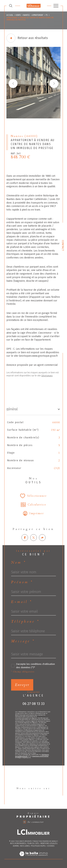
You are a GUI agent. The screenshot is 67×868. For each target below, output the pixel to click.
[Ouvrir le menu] (56, 6)
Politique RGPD (38, 846)
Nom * (19, 563)
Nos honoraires (18, 843)
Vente (18, 15)
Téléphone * (25, 622)
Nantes (26, 15)
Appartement (38, 15)
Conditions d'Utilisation (40, 756)
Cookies (51, 846)
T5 (47, 15)
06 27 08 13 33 (33, 704)
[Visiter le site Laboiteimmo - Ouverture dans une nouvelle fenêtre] (33, 857)
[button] (54, 84)
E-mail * (22, 602)
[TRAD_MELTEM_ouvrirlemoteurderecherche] (11, 6)
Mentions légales (49, 843)
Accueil (10, 15)
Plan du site (33, 843)
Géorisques (47, 376)
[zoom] (33, 118)
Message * (23, 641)
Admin (16, 846)
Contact (63, 245)
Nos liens (25, 846)
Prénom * (22, 582)
